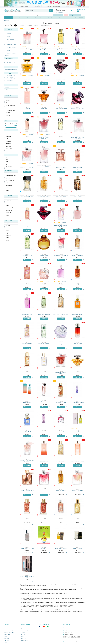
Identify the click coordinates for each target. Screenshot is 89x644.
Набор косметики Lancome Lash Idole (10, 70)
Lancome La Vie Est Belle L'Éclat (27, 167)
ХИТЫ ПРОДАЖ (9, 18)
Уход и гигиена (7, 634)
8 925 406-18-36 (68, 632)
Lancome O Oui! (44, 373)
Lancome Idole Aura (78, 167)
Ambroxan (8, 225)
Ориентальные (9, 148)
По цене (41, 25)
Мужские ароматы (22, 15)
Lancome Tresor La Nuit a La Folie (78, 109)
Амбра (7, 232)
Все (6, 85)
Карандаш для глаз (10, 104)
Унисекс (7, 92)
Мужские (7, 90)
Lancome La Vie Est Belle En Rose (61, 255)
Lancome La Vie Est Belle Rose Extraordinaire (44, 491)
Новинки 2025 (58, 15)
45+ (7, 165)
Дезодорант (9, 100)
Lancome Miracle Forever (27, 314)
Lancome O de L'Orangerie (44, 344)
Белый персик (9, 185)
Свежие (8, 150)
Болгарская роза (10, 189)
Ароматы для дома (35, 15)
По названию (35, 25)
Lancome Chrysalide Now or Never (11, 35)
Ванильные (8, 136)
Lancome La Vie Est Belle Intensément (44, 138)
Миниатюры (47, 15)
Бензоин (8, 216)
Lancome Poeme (27, 79)
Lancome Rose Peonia (27, 344)
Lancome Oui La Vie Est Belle (78, 491)
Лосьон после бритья (10, 105)
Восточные (8, 140)
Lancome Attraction (8, 32)
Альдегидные (9, 135)
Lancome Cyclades (8, 41)
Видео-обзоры (7, 638)
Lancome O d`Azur (61, 138)
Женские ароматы (9, 15)
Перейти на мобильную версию (72, 641)
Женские (7, 87)
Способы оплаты (38, 7)
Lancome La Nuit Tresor (61, 79)
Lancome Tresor (44, 109)
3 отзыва (31, 46)
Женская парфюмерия (9, 630)
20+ (7, 158)
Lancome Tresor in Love (27, 138)
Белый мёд (8, 212)
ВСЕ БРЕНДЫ (81, 18)
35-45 (7, 161)
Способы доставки (24, 7)
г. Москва (12, 7)
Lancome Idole (7, 51)
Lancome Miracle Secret (78, 226)
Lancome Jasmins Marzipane (10, 76)
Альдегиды (8, 200)
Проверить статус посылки (54, 7)
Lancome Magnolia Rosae (27, 226)
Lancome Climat (7, 37)
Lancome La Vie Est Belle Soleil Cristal (61, 226)
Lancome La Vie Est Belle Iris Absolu (61, 373)
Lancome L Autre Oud (78, 197)
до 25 (7, 168)
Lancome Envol (7, 43)
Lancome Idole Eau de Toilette (78, 461)
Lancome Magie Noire (78, 79)
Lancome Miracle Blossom (61, 285)
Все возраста (9, 166)
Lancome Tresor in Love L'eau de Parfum (44, 402)
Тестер (7, 117)
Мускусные (8, 147)
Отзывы (6, 643)
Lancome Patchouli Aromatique (10, 79)
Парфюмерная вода (10, 109)
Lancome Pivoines (27, 373)
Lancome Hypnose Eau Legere (10, 47)
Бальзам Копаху (9, 207)
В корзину (27, 54)
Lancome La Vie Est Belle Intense (61, 109)
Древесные (8, 143)
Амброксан (8, 236)
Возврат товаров (25, 630)
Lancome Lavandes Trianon (61, 491)
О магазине (7, 641)
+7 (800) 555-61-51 (62, 9)
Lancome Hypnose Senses (9, 49)
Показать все (7, 55)
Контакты (24, 638)
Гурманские (8, 142)
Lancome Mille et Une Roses (27, 432)
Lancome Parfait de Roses (27, 520)
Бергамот (8, 187)
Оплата (23, 632)
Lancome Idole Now (44, 461)
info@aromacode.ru (69, 634)
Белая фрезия (9, 184)
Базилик (8, 205)
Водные (8, 138)
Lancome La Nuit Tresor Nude (44, 285)
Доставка (24, 628)
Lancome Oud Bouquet (9, 77)
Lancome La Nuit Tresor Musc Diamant (61, 344)
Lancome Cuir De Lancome (9, 40)
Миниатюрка (9, 107)
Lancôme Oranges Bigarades (10, 82)
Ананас (7, 177)
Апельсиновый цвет (10, 180)
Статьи (6, 636)
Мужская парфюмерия (9, 632)
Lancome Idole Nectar (27, 285)
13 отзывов (31, 75)
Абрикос (8, 229)
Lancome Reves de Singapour (61, 548)
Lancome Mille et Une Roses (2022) (61, 314)
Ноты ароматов (25, 641)
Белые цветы (9, 211)
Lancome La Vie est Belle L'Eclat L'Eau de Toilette (27, 461)
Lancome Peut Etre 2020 (61, 402)
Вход (77, 7)
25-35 (7, 160)
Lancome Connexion (8, 38)
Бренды (6, 628)
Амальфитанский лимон (11, 175)
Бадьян (7, 182)
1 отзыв (81, 105)
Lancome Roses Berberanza (44, 520)
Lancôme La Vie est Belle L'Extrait (27, 491)
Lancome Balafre (7, 61)
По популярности (47, 25)
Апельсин (8, 179)
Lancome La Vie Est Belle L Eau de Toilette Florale (44, 167)
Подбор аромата (75, 15)
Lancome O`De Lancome (27, 255)
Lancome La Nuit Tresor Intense (44, 226)
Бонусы (23, 634)
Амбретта (8, 234)
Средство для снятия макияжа (10, 115)
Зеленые (8, 145)
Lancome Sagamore (8, 64)
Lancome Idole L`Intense (61, 167)
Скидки (67, 7)
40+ (7, 163)
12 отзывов (81, 75)
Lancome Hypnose (8, 46)
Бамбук (7, 241)
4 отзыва (48, 46)
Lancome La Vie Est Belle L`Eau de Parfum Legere (78, 138)
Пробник (8, 112)
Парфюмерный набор (11, 111)
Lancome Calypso (8, 33)
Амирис (8, 237)
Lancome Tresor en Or (78, 373)
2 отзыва (64, 46)
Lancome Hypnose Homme (9, 62)
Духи (7, 102)
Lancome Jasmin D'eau (61, 461)
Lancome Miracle (44, 50)
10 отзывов (48, 75)
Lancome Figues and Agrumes (10, 44)
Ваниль (7, 191)
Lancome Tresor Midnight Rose (78, 50)
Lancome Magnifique (78, 344)
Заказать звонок (60, 12)
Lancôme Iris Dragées (8, 80)
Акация (7, 230)
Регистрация (82, 7)
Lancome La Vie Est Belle (27, 50)
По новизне (29, 25)
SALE (66, 15)
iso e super (8, 227)
